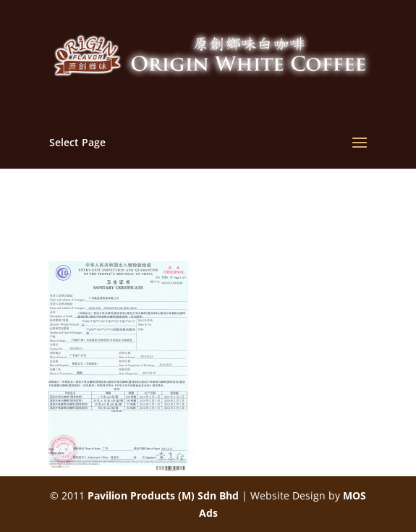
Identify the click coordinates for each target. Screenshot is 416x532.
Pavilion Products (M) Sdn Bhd (163, 495)
